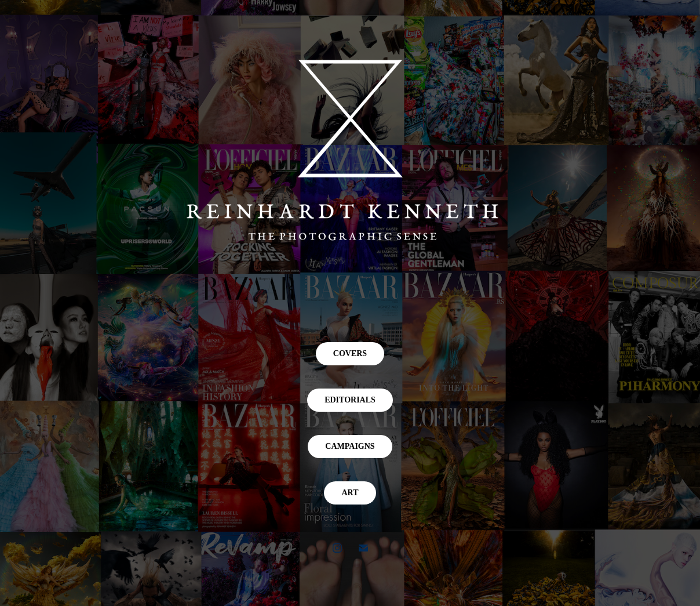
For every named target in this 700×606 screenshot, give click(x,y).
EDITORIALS (350, 400)
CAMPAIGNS (350, 446)
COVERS (350, 353)
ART (350, 493)
